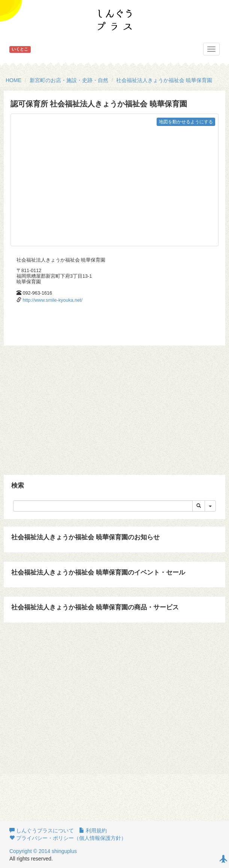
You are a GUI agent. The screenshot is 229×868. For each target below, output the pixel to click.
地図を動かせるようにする (186, 122)
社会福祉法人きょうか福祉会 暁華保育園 (164, 80)
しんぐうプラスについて (42, 831)
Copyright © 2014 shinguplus (43, 851)
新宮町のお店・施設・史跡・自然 (69, 80)
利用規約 (93, 831)
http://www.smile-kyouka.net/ (53, 300)
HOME (13, 80)
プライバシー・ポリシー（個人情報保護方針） (68, 838)
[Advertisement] (114, 406)
